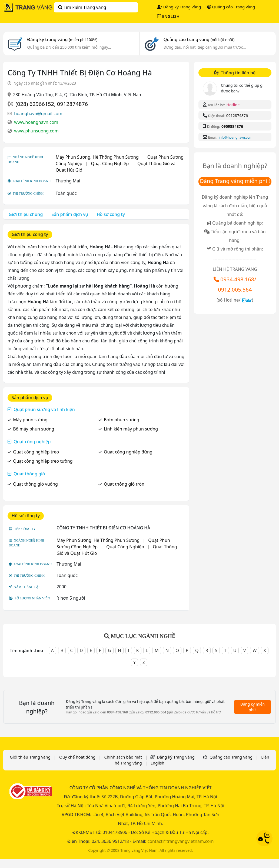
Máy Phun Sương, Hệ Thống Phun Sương (97, 157)
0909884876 (232, 126)
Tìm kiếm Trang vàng (82, 7)
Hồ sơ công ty (111, 214)
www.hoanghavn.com (36, 122)
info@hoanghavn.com (235, 137)
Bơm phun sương (122, 420)
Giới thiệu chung (26, 214)
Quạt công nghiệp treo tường (43, 461)
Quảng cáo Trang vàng (231, 7)
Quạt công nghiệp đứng (128, 452)
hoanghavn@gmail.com (38, 113)
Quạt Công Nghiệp (110, 163)
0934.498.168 (237, 279)
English (157, 763)
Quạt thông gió (29, 474)
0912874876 (72, 104)
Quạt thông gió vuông (35, 484)
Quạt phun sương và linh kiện (44, 409)
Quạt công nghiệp (32, 442)
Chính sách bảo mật (123, 757)
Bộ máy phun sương (34, 429)
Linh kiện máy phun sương (131, 429)
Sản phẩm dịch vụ (70, 214)
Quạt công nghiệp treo (36, 452)
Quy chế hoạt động (77, 757)
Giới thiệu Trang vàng (30, 757)
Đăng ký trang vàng (62, 39)
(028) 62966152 (35, 104)
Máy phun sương (30, 420)
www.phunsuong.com (36, 131)
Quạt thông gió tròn (124, 484)
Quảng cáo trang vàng (199, 39)
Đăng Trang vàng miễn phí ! (235, 181)
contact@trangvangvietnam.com (181, 841)
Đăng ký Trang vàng (179, 7)
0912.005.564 (235, 290)
